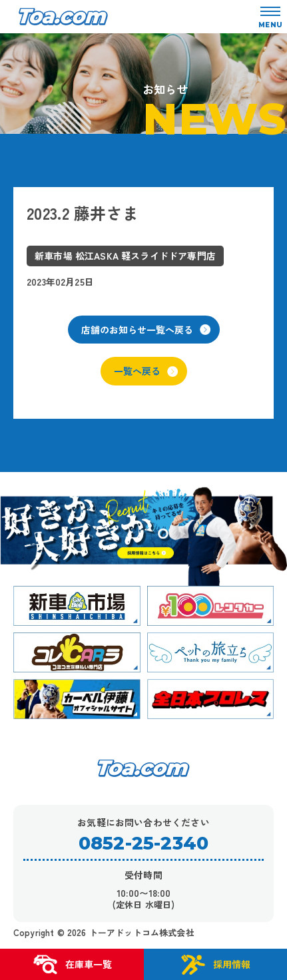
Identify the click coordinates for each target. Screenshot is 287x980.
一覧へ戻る (146, 371)
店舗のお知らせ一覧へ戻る (146, 330)
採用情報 (215, 965)
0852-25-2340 (143, 843)
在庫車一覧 (72, 965)
